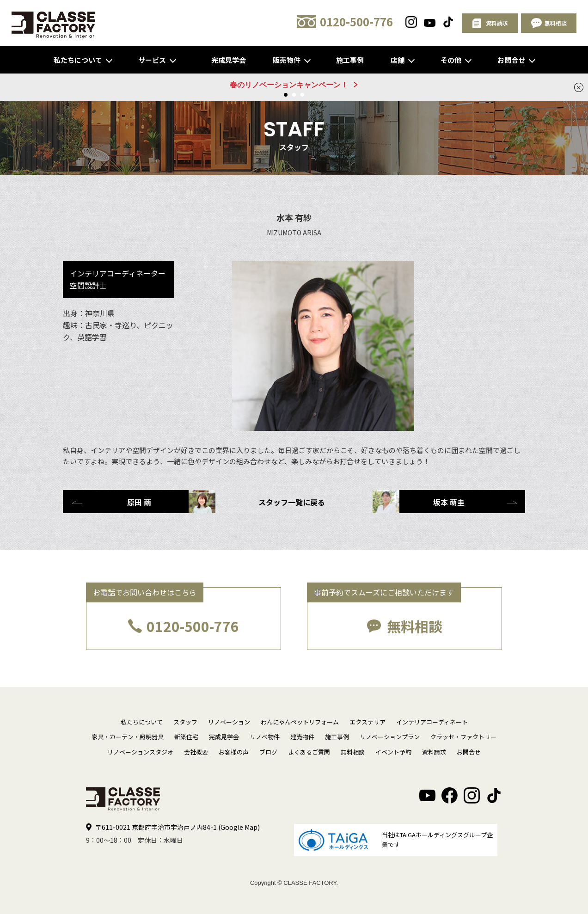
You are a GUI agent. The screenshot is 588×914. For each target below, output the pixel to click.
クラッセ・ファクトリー (463, 737)
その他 (451, 60)
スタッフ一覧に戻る (292, 502)
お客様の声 (234, 752)
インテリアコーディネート (432, 722)
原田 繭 (171, 502)
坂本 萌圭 (419, 502)
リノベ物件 (265, 737)
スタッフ (185, 722)
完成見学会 (229, 60)
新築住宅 (186, 737)
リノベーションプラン (390, 737)
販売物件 (287, 60)
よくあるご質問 (309, 752)
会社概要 (196, 752)
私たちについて (78, 60)
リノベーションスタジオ (140, 752)
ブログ (268, 752)
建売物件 (302, 737)
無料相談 (415, 626)
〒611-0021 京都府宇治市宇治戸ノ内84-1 (178, 827)
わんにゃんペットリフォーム (300, 722)
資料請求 (434, 752)
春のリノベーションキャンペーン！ (289, 85)
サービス (152, 60)
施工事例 (350, 60)
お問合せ (511, 60)
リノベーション (229, 722)
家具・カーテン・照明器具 (128, 737)
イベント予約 (393, 752)
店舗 (398, 60)
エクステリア (367, 722)
